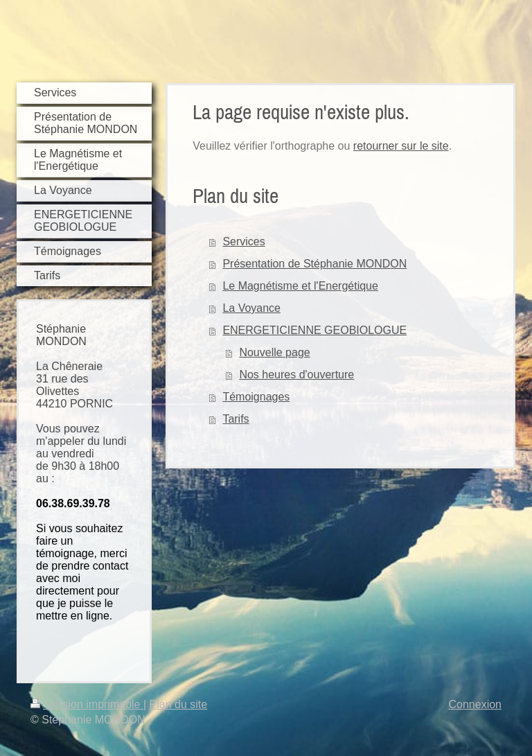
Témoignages (256, 397)
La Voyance (251, 308)
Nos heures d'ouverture (296, 375)
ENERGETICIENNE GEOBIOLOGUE (314, 330)
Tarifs (236, 419)
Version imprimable (87, 704)
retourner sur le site (401, 146)
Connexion (476, 704)
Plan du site (179, 704)
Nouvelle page (274, 352)
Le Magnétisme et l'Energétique (300, 286)
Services (243, 241)
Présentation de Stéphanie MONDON (314, 264)
